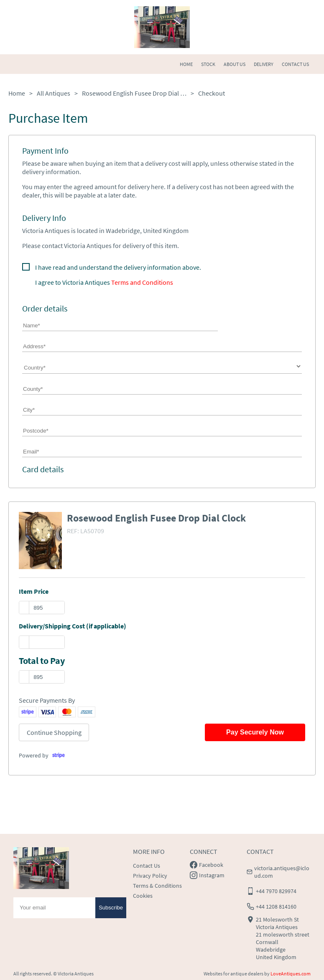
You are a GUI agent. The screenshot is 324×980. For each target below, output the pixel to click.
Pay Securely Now (255, 732)
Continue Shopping (54, 732)
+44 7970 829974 (276, 891)
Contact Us (147, 866)
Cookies (143, 896)
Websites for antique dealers (233, 974)
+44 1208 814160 (276, 907)
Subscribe (111, 908)
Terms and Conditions (142, 282)
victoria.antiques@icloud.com (282, 872)
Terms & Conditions (157, 886)
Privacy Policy (150, 876)
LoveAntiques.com (291, 974)
